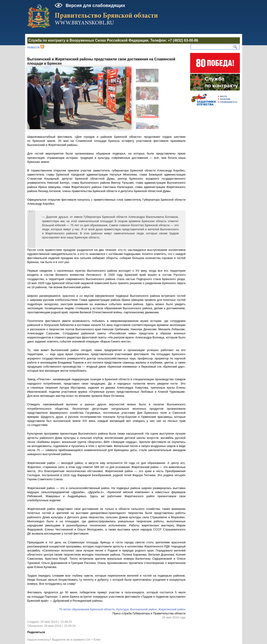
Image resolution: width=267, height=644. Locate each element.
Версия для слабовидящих (96, 5)
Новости (33, 47)
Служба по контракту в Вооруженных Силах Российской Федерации (89, 40)
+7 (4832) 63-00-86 (183, 40)
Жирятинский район (172, 609)
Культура (122, 609)
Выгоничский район (143, 609)
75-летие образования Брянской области (87, 609)
